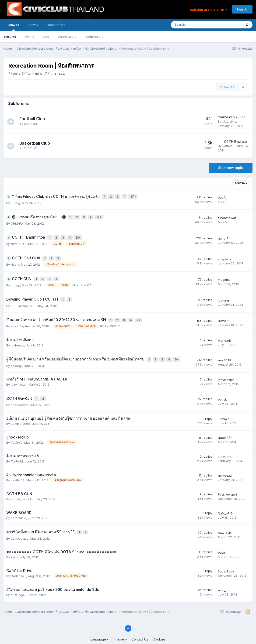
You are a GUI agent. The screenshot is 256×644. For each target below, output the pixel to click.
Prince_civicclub (23, 488)
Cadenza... (18, 564)
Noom (15, 260)
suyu (14, 318)
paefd (222, 197)
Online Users (67, 37)
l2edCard (225, 446)
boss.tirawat (20, 394)
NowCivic (225, 521)
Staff (46, 37)
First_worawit (228, 483)
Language (100, 627)
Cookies (159, 627)
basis (222, 540)
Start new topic (231, 168)
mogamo (224, 274)
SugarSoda (226, 559)
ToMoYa (17, 432)
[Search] (194, 25)
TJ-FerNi (17, 450)
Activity (33, 25)
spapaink (225, 255)
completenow (21, 413)
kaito (14, 545)
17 (100, 215)
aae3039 (224, 351)
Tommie (224, 408)
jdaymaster (19, 375)
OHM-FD (17, 221)
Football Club (35, 119)
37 (134, 196)
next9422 (18, 469)
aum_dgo (17, 583)
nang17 (223, 235)
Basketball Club (37, 143)
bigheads (18, 337)
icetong (223, 294)
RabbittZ (228, 146)
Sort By (241, 183)
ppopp (15, 279)
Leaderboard (94, 37)
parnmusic (18, 507)
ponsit (222, 389)
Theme (120, 627)
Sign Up (242, 9)
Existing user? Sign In (209, 10)
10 (79, 235)
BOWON (224, 313)
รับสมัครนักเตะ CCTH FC (236, 117)
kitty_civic (229, 121)
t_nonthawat (227, 216)
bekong (16, 356)
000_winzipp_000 (23, 298)
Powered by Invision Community (128, 637)
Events (29, 37)
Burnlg (15, 202)
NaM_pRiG (18, 240)
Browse (13, 27)
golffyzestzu (20, 526)
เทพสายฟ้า (225, 427)
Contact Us (140, 627)
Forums (10, 37)
